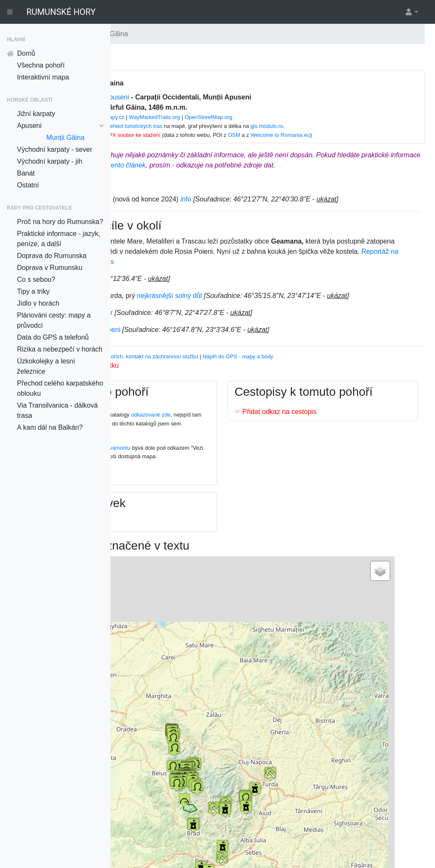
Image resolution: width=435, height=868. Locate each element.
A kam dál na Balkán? (50, 427)
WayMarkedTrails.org (234, 117)
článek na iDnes (347, 282)
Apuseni (60, 126)
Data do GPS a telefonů (53, 337)
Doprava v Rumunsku (50, 268)
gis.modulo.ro (346, 126)
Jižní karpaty (36, 114)
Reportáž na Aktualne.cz (281, 282)
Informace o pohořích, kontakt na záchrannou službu (234, 387)
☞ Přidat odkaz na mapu (170, 515)
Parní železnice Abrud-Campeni (172, 360)
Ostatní (28, 185)
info (285, 209)
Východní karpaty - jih (50, 161)
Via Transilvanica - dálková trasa (57, 410)
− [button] (148, 619)
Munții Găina (65, 138)
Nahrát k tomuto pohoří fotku (175, 396)
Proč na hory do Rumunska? (60, 222)
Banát (26, 173)
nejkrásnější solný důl (269, 316)
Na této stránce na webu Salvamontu (185, 478)
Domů (21, 53)
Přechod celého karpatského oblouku (60, 388)
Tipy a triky (33, 291)
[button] (411, 12)
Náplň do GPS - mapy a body (337, 387)
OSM (313, 135)
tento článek (333, 165)
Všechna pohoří (41, 65)
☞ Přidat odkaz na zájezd (171, 561)
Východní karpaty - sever (55, 149)
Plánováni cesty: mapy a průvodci (54, 320)
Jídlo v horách (38, 303)
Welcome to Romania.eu (360, 135)
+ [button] (148, 607)
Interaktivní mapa (43, 77)
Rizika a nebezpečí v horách (60, 349)
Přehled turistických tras (213, 126)
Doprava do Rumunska (52, 256)
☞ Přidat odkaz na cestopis (325, 456)
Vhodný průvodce (145, 387)
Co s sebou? (36, 279)
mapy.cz (194, 117)
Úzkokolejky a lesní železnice (46, 366)
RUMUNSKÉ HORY (61, 12)
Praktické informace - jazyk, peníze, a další (59, 239)
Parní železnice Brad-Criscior (168, 343)
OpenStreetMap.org (288, 117)
